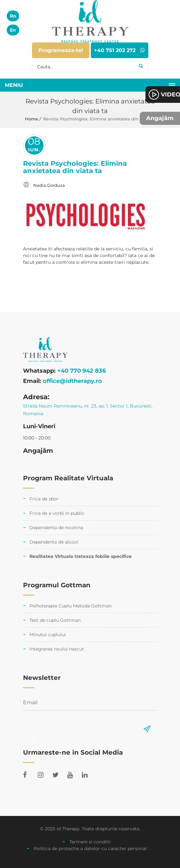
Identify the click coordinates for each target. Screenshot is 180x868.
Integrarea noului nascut (57, 649)
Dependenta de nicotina (56, 528)
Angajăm (160, 118)
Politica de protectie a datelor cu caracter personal (90, 849)
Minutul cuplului (48, 635)
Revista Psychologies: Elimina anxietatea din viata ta (75, 167)
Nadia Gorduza (49, 185)
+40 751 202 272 (119, 50)
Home (31, 119)
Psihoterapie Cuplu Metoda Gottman (70, 606)
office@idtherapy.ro (72, 381)
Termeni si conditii (90, 842)
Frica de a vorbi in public (57, 513)
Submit (35, 733)
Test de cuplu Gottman (55, 620)
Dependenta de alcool (54, 542)
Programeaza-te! (61, 50)
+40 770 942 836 (82, 371)
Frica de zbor (44, 499)
